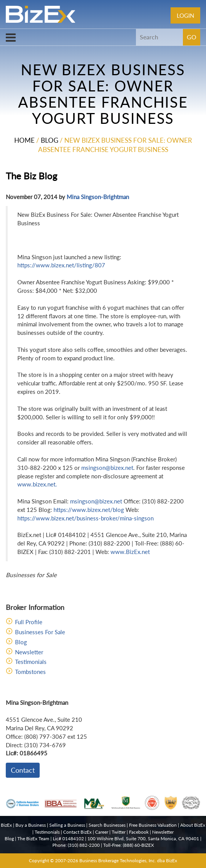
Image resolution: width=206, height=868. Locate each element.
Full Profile (29, 622)
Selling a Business (67, 825)
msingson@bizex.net (107, 468)
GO (192, 37)
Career (102, 832)
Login (185, 15)
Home (24, 140)
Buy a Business (31, 825)
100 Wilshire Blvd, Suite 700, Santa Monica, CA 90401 (143, 838)
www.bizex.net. (37, 484)
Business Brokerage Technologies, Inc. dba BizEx (128, 860)
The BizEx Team (33, 838)
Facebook (139, 832)
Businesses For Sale (40, 632)
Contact (23, 770)
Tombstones (30, 672)
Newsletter (29, 652)
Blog (49, 140)
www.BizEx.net (130, 552)
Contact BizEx (77, 832)
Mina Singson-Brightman (98, 197)
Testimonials (31, 662)
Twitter (119, 832)
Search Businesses (107, 825)
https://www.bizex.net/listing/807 (61, 265)
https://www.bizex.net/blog (89, 510)
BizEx (6, 825)
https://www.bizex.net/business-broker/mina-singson (85, 518)
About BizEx (193, 825)
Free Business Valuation (153, 825)
